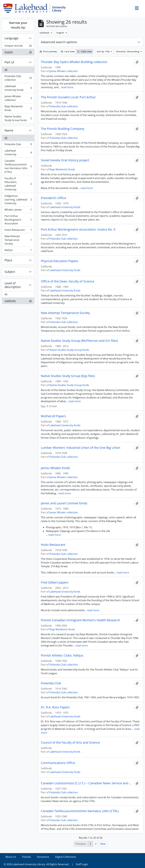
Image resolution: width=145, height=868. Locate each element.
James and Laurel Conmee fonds (64, 503)
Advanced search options (59, 42)
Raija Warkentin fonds (18, 108)
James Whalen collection (18, 98)
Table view (84, 51)
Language (11, 38)
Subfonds (18, 301)
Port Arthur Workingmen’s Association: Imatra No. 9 (78, 229)
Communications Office (58, 763)
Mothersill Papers (53, 416)
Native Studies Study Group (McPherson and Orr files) (79, 341)
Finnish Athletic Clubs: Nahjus (62, 655)
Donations (43, 857)
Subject (10, 272)
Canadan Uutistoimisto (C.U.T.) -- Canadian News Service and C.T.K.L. (87, 783)
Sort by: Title (104, 51)
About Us (11, 857)
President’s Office (53, 198)
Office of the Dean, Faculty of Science (68, 281)
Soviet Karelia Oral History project (65, 160)
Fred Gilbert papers (55, 582)
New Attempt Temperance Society (18, 240)
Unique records (18, 46)
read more (67, 87)
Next (103, 844)
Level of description (13, 285)
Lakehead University (18, 152)
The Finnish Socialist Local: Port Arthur (68, 97)
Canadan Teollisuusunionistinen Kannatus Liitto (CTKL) (18, 166)
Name (9, 130)
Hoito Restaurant (18, 231)
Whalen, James (18, 210)
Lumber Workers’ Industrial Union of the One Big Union (81, 448)
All (6, 70)
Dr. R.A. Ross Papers (55, 707)
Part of (9, 62)
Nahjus (18, 251)
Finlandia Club (18, 145)
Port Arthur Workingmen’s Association (18, 220)
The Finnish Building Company (63, 129)
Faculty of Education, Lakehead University (18, 184)
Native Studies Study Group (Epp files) (68, 376)
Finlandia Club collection (18, 78)
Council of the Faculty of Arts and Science (70, 743)
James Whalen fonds (55, 468)
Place (8, 260)
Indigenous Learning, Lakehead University (18, 200)
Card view (68, 51)
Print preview (48, 51)
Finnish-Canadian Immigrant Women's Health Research (80, 620)
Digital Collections (66, 857)
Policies (27, 857)
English (18, 53)
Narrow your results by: (18, 25)
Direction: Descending (128, 51)
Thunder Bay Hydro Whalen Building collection (74, 62)
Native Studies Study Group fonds (18, 118)
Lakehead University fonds (18, 88)
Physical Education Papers (60, 261)
